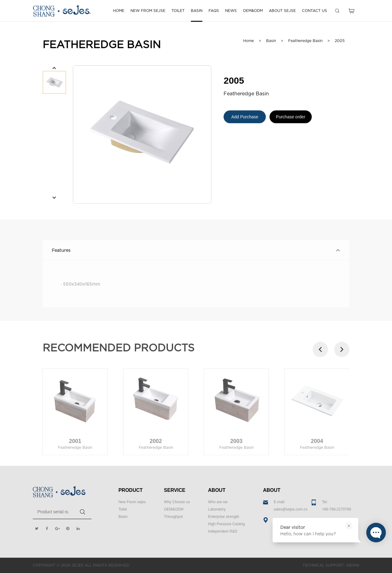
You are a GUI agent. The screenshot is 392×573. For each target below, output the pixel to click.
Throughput (173, 517)
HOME (119, 11)
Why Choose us (177, 502)
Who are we (218, 502)
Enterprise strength (223, 517)
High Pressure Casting (226, 524)
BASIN (197, 11)
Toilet (123, 509)
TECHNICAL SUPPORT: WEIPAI (331, 565)
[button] (54, 69)
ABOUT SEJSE (282, 11)
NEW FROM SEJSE (148, 11)
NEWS (231, 11)
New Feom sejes (132, 502)
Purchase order (291, 119)
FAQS (214, 11)
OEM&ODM (253, 11)
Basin (123, 517)
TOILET (178, 11)
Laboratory (217, 509)
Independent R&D (222, 531)
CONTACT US (315, 11)
